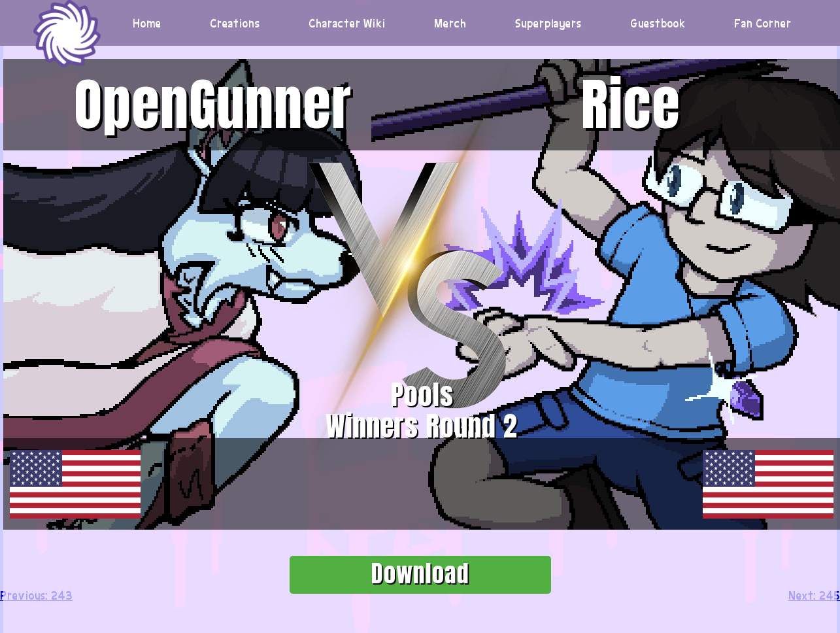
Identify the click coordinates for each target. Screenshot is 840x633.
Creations (235, 23)
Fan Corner (763, 23)
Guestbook (658, 23)
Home (147, 23)
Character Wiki (347, 23)
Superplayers (548, 23)
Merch (450, 23)
